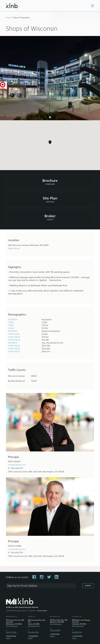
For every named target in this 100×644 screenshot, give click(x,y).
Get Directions (12, 626)
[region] (50, 144)
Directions (14, 249)
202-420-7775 (17, 468)
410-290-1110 (77, 632)
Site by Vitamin (42, 611)
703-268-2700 (33, 632)
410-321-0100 (55, 630)
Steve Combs (15, 546)
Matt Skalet (14, 462)
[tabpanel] (50, 78)
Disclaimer (32, 611)
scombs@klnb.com (17, 549)
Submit (88, 586)
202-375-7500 (11, 632)
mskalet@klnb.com (17, 465)
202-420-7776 (17, 553)
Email (8, 638)
